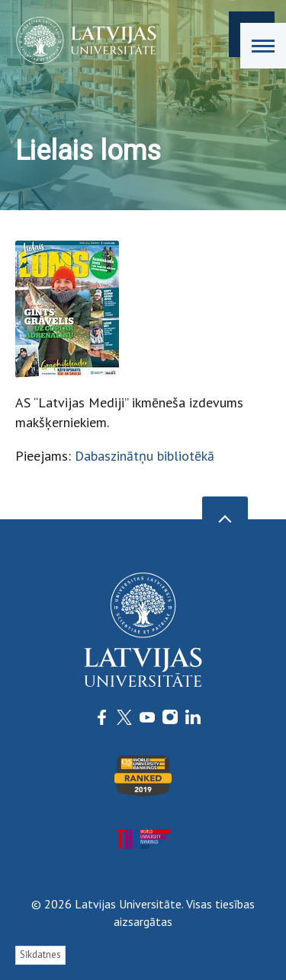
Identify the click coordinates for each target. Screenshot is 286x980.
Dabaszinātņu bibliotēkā (145, 456)
